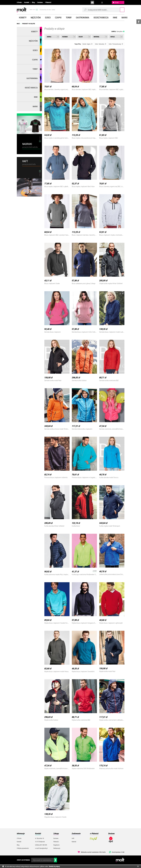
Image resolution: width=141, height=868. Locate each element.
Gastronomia (83, 17)
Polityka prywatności (23, 848)
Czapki (58, 17)
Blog (33, 2)
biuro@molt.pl (92, 3)
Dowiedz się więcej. (54, 866)
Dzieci (48, 17)
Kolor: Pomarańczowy (116, 44)
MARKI (35, 106)
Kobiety (23, 17)
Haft (73, 838)
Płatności (48, 2)
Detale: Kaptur (88, 44)
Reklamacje (57, 848)
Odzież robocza (101, 17)
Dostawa (40, 2)
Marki (125, 17)
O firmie (19, 2)
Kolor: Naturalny (101, 44)
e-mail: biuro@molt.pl (41, 848)
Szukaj (120, 10)
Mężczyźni (36, 17)
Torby (69, 17)
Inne (115, 17)
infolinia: (98, 3)
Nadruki (74, 842)
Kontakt (27, 2)
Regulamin (56, 845)
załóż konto (108, 3)
